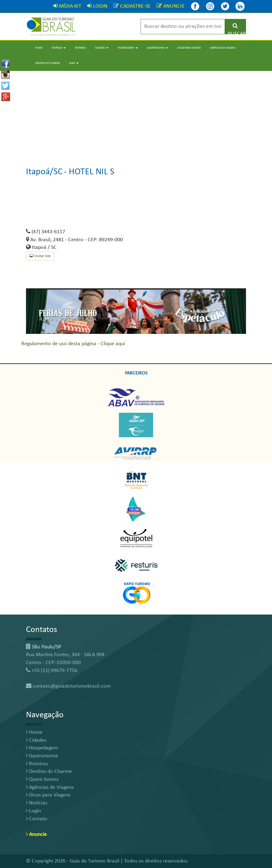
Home (39, 48)
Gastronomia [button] (158, 48)
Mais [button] (74, 63)
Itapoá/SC (44, 172)
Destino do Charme (48, 63)
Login (33, 811)
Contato (37, 819)
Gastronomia (42, 756)
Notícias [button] (59, 48)
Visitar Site (40, 256)
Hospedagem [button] (128, 48)
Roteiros (80, 48)
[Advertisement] (136, 114)
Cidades (36, 740)
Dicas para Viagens (189, 48)
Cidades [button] (102, 48)
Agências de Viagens (223, 48)
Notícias (37, 803)
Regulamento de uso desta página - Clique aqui (73, 344)
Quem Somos (42, 779)
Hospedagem (42, 748)
